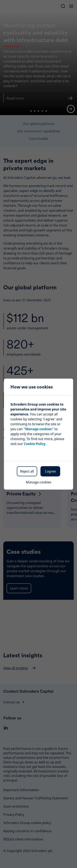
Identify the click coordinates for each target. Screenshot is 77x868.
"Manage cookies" (38, 429)
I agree (50, 471)
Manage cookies (39, 482)
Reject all (27, 471)
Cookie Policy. (35, 444)
